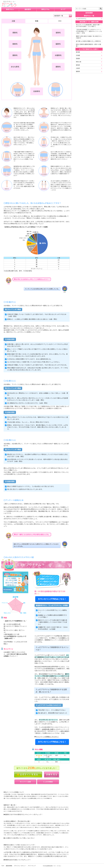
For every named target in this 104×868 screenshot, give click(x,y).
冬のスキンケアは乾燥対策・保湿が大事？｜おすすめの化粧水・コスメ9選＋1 (89, 26)
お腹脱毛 (58, 55)
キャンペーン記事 (25, 782)
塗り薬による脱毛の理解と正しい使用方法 (88, 41)
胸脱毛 (15, 44)
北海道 (78, 55)
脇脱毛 (58, 44)
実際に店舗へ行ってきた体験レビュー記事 (51, 678)
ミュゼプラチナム (81, 19)
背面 (37, 21)
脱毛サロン (10, 9)
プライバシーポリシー (20, 866)
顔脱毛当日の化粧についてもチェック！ (18, 860)
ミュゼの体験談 (48, 782)
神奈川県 (79, 62)
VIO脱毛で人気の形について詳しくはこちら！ (20, 838)
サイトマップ (32, 866)
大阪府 (78, 68)
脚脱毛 (58, 67)
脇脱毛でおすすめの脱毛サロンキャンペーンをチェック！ (24, 814)
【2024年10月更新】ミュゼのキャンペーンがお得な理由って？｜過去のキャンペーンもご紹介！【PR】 (89, 31)
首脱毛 (58, 33)
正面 (13, 21)
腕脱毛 (15, 55)
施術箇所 (28, 9)
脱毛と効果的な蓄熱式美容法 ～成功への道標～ (88, 45)
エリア (63, 9)
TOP (3, 866)
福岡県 (78, 71)
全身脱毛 (37, 91)
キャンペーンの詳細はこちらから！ (48, 737)
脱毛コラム (45, 9)
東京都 (78, 52)
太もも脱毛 (15, 67)
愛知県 (78, 65)
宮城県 (78, 59)
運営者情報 (9, 866)
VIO (60, 21)
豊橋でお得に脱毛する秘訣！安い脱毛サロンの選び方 (89, 37)
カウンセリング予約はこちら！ (52, 599)
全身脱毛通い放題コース (50, 729)
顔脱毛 (15, 33)
